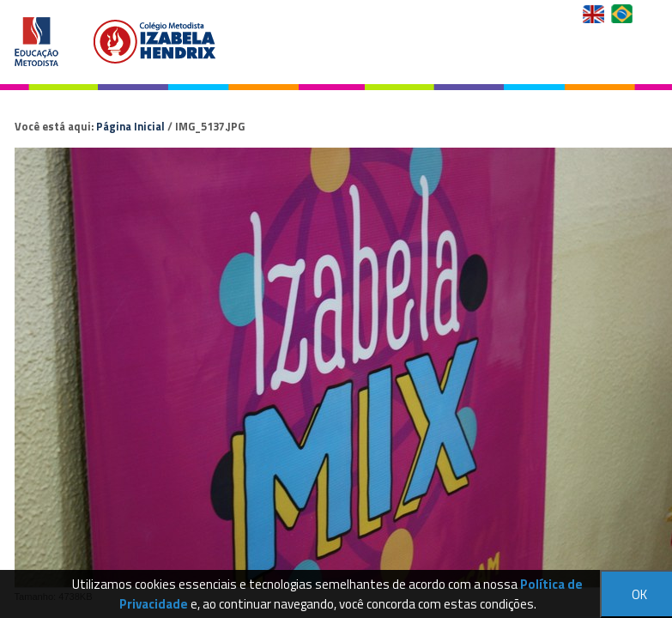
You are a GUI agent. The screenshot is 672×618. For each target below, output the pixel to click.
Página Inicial (130, 126)
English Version (595, 14)
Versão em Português (624, 14)
